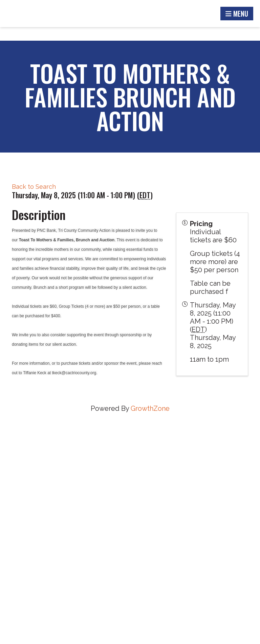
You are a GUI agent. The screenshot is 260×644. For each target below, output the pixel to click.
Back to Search (34, 187)
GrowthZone (150, 408)
